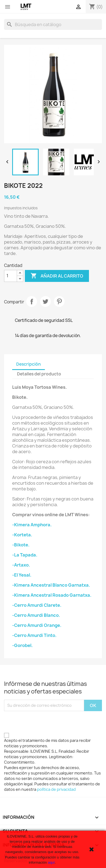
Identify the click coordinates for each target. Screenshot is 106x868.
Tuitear (45, 301)
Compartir (32, 301)
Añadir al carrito (57, 276)
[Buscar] (53, 24)
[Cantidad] (11, 276)
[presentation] (45, 722)
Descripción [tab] (29, 364)
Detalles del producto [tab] (39, 374)
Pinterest (59, 301)
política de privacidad (56, 789)
